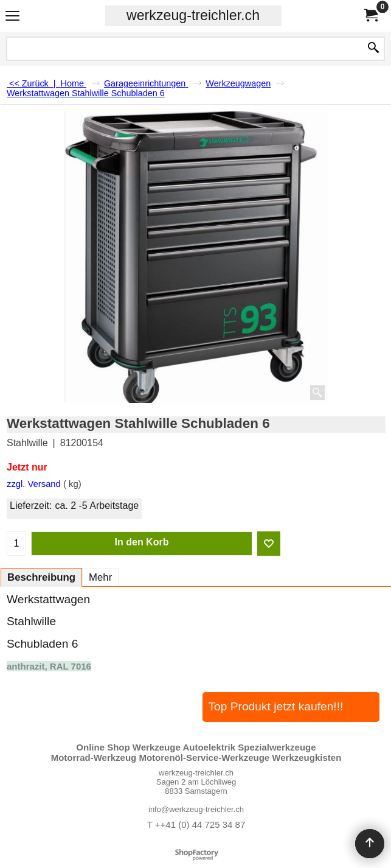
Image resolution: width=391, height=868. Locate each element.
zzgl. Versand (34, 484)
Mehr (100, 577)
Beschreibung (41, 577)
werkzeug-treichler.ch (193, 15)
